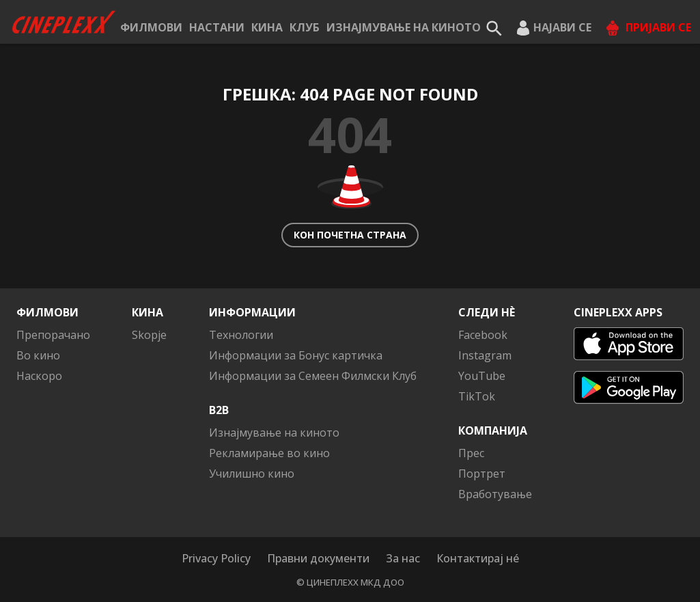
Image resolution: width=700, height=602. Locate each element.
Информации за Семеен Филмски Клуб (313, 376)
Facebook (483, 335)
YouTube (482, 376)
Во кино (38, 355)
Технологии (241, 335)
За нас (403, 558)
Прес (471, 453)
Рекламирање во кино (269, 453)
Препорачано (53, 335)
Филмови (151, 27)
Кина (267, 27)
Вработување (495, 494)
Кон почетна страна (350, 235)
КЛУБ (305, 27)
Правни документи (318, 558)
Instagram (485, 355)
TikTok (477, 396)
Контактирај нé (478, 558)
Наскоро (39, 376)
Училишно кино (252, 474)
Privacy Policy (216, 558)
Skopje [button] (149, 335)
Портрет (482, 474)
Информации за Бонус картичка (296, 355)
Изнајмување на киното (404, 27)
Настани (217, 27)
